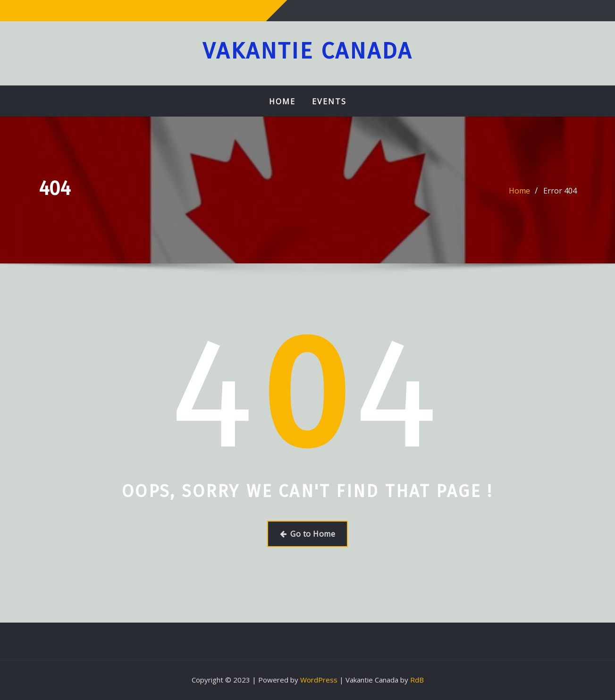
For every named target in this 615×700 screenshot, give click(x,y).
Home (282, 101)
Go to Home (307, 534)
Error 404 (560, 191)
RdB (417, 680)
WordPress (319, 680)
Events (329, 101)
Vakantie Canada (307, 51)
